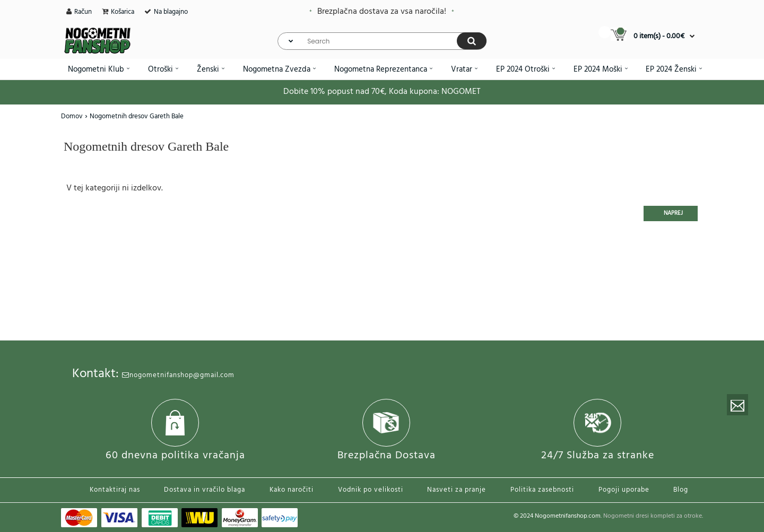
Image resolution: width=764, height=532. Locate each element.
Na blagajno (171, 12)
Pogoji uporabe (624, 490)
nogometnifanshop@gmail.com (178, 375)
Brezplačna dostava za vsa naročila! (382, 12)
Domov (72, 116)
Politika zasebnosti (542, 490)
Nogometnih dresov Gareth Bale (137, 116)
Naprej (673, 213)
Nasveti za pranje (457, 490)
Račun (83, 12)
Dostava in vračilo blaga (205, 490)
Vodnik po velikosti (371, 490)
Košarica (123, 12)
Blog (681, 490)
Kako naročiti (292, 490)
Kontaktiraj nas (115, 490)
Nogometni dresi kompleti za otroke (653, 516)
